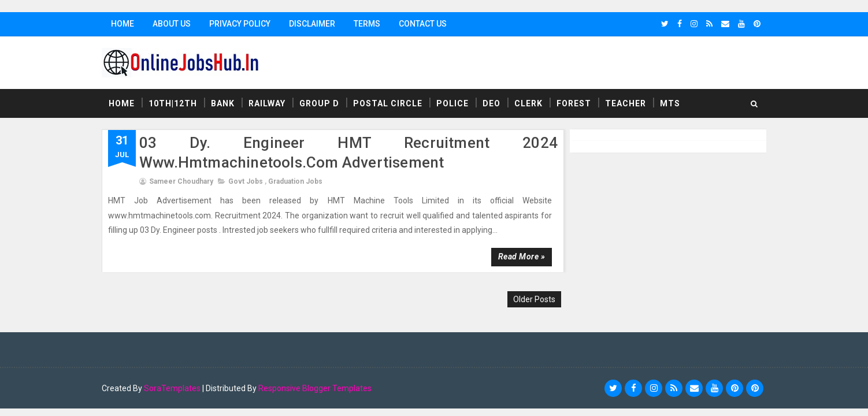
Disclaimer (312, 24)
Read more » (522, 257)
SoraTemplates (172, 388)
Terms (367, 24)
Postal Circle (388, 103)
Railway (267, 103)
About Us (172, 24)
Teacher (626, 103)
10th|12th (173, 103)
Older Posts (534, 299)
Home (123, 24)
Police (452, 103)
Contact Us (423, 24)
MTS (670, 103)
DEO (492, 103)
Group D (319, 103)
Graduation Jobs (295, 181)
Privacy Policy (240, 24)
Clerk (528, 103)
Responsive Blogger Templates (315, 388)
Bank (223, 103)
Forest (574, 103)
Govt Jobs (246, 181)
